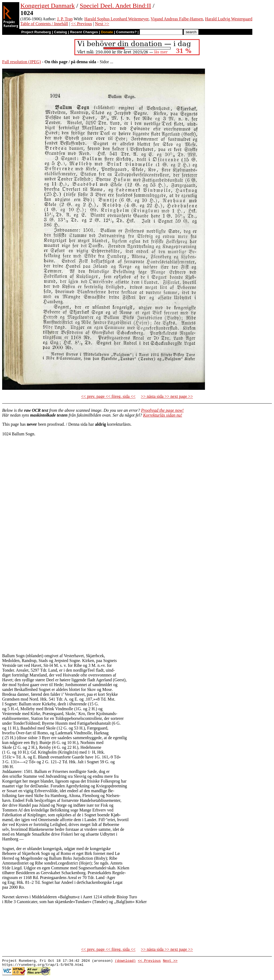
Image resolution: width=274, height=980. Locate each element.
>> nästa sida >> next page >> (167, 396)
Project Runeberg (36, 32)
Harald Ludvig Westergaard (229, 19)
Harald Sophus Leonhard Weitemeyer (116, 19)
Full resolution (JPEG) (22, 62)
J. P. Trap (65, 19)
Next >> (102, 24)
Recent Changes (84, 32)
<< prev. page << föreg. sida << (108, 396)
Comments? (126, 32)
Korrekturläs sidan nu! (163, 415)
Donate (107, 32)
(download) (125, 961)
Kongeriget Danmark (47, 6)
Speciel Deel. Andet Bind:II (115, 6)
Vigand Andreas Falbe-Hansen (177, 19)
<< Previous (82, 24)
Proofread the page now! (162, 410)
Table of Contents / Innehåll (44, 24)
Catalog (61, 32)
